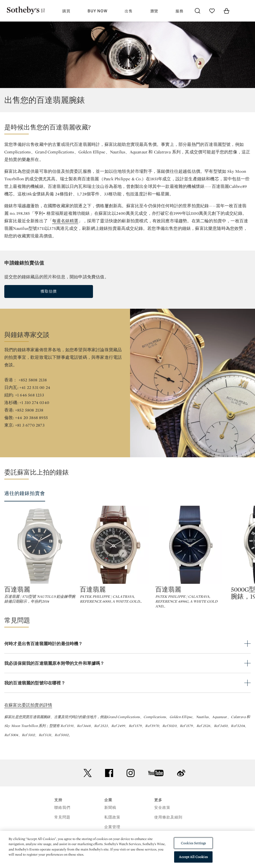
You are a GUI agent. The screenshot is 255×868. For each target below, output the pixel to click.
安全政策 (162, 822)
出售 (129, 11)
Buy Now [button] (98, 11)
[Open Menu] (241, 11)
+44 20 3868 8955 (31, 418)
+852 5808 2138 (33, 380)
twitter (88, 788)
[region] (127, 849)
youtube (156, 788)
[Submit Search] (197, 11)
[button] (127, 129)
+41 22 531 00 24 (35, 387)
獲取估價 (49, 291)
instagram (131, 788)
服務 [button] (179, 11)
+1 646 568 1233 (30, 395)
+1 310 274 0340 (34, 403)
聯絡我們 (62, 822)
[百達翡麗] (40, 545)
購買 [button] (66, 11)
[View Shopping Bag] (227, 11)
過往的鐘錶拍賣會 (25, 493)
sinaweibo (181, 788)
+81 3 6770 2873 (30, 425)
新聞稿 (110, 822)
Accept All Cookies (193, 857)
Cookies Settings (193, 843)
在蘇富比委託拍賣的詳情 (28, 720)
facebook (109, 788)
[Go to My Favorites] (212, 11)
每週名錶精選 (65, 221)
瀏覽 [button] (154, 11)
